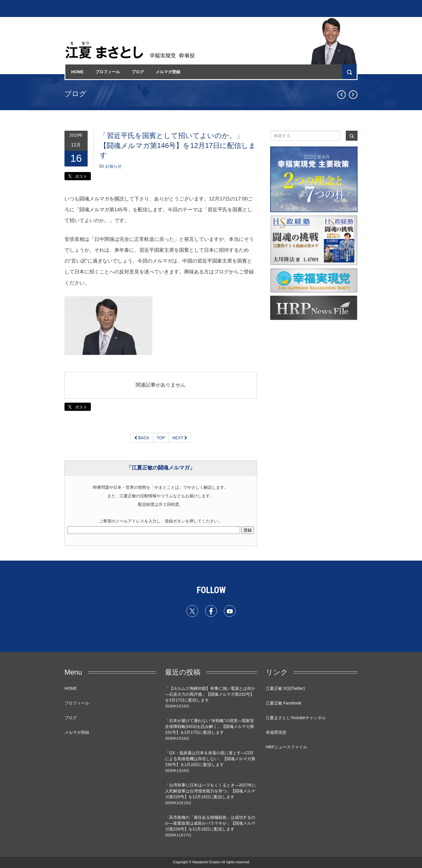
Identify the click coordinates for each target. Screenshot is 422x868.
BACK (142, 438)
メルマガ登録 (168, 72)
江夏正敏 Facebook (284, 703)
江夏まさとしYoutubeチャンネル (296, 718)
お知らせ (113, 166)
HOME (77, 72)
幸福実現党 (276, 732)
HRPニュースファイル (287, 747)
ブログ (138, 72)
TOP (161, 438)
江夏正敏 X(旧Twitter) (285, 688)
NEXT (180, 438)
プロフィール (108, 72)
